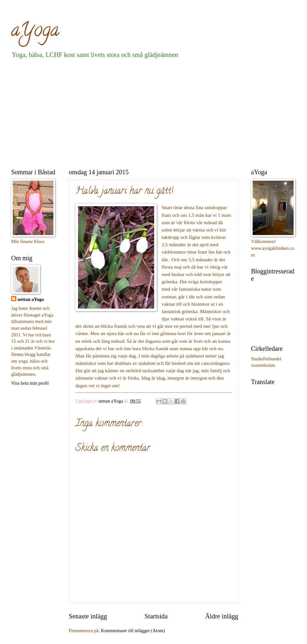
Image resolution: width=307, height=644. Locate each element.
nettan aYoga (31, 299)
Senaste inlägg (88, 616)
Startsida (156, 616)
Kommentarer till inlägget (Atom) (133, 631)
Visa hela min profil (30, 383)
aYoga (35, 32)
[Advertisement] (124, 112)
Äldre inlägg (222, 616)
